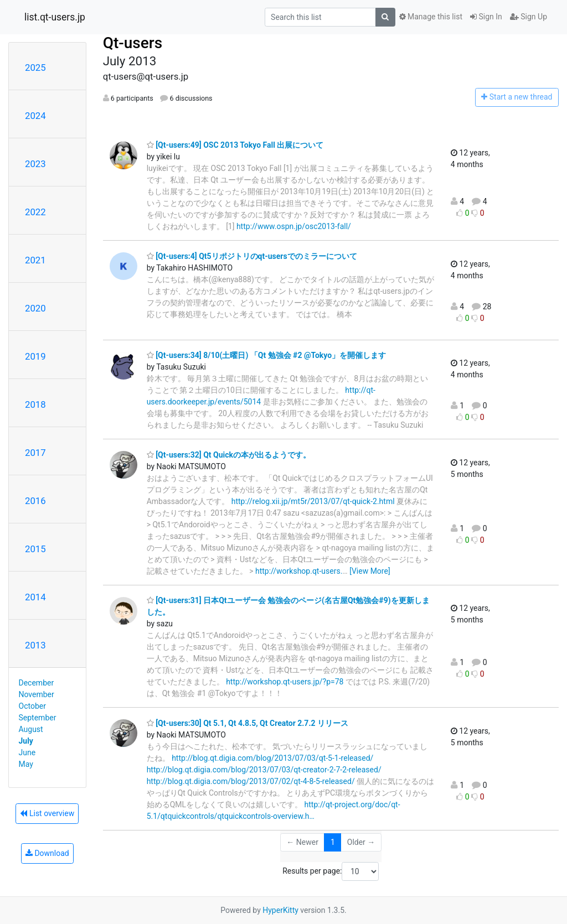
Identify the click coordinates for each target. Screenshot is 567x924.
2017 (35, 453)
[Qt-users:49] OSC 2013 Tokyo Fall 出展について (235, 145)
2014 (35, 597)
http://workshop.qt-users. (299, 571)
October (32, 706)
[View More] (370, 571)
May (26, 764)
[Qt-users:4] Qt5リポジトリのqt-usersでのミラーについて (252, 256)
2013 (35, 645)
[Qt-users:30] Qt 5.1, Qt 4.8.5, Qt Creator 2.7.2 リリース (248, 723)
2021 (35, 260)
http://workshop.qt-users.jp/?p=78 (285, 682)
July (26, 741)
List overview (47, 813)
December (37, 683)
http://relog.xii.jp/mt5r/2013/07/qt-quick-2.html (313, 501)
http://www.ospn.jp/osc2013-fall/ (294, 226)
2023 (35, 164)
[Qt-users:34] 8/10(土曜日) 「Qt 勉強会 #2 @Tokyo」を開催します (267, 355)
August (31, 729)
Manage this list (431, 17)
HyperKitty (280, 910)
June (27, 752)
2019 (35, 356)
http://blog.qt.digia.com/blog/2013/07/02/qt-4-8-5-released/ (251, 781)
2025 (35, 68)
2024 (35, 116)
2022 (35, 212)
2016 (35, 501)
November (37, 694)
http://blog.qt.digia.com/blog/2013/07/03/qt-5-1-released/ (272, 758)
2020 (35, 308)
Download (47, 853)
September (38, 718)
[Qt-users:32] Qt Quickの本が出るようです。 (229, 455)
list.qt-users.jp (55, 17)
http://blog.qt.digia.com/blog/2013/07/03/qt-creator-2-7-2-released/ (264, 770)
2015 (35, 549)
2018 (35, 404)
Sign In (486, 17)
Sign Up (529, 17)
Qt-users (133, 43)
